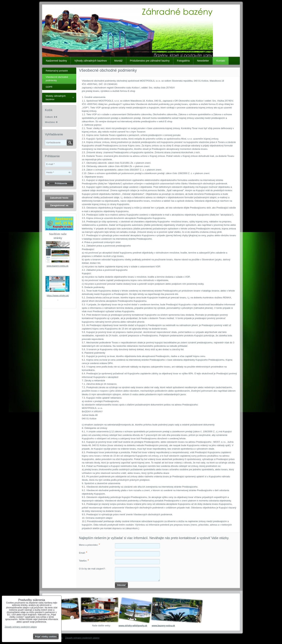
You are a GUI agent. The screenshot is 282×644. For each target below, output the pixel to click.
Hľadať (70, 143)
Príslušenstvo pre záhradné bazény (150, 61)
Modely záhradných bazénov (56, 98)
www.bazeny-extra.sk (57, 266)
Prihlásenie (61, 183)
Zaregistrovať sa (59, 205)
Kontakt (221, 61)
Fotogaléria (183, 61)
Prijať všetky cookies (46, 637)
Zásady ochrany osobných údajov (82, 638)
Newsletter (203, 61)
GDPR (49, 87)
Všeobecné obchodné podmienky (57, 79)
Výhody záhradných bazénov (91, 61)
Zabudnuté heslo (59, 198)
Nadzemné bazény (56, 61)
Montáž (118, 61)
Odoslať (121, 585)
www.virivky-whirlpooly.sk (133, 626)
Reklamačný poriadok (57, 71)
